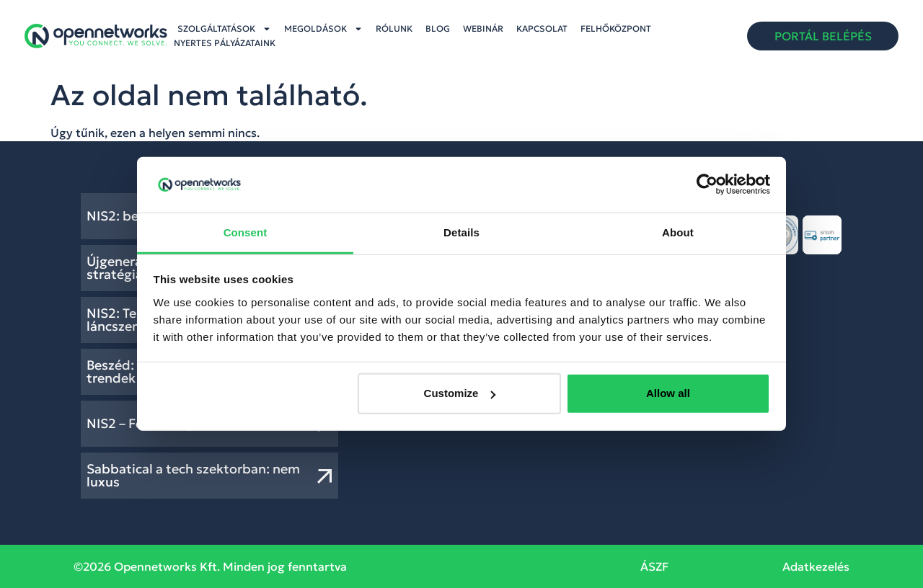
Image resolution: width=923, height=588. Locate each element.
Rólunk (394, 28)
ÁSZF (654, 566)
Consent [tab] (246, 232)
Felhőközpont (616, 28)
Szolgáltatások (224, 29)
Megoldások (323, 29)
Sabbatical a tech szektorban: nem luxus (193, 475)
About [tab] (678, 232)
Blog (438, 28)
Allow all (668, 393)
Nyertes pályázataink (225, 43)
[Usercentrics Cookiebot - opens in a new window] (707, 184)
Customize (460, 393)
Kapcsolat (542, 28)
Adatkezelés (816, 566)
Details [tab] (461, 232)
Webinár (483, 28)
